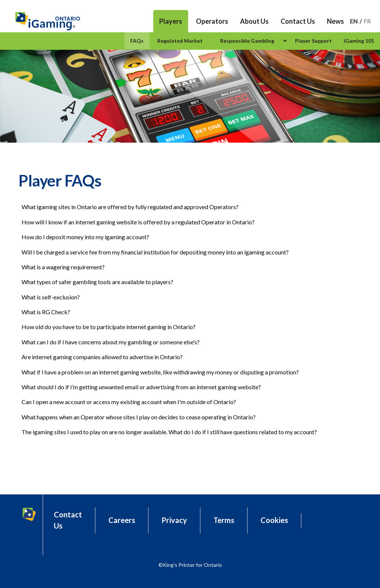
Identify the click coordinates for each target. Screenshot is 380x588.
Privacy (174, 520)
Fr (367, 21)
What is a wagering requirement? (63, 267)
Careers (122, 520)
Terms (224, 520)
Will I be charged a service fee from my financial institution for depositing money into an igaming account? (155, 252)
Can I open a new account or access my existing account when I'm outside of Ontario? (129, 402)
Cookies (274, 520)
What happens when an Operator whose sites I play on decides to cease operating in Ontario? (139, 417)
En (354, 21)
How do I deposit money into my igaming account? (85, 237)
